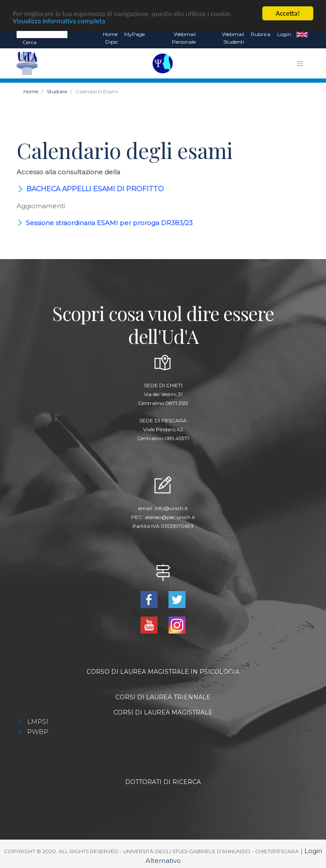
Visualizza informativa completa (59, 20)
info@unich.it (171, 508)
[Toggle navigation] (300, 63)
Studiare (57, 91)
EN (302, 34)
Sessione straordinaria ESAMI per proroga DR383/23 (109, 222)
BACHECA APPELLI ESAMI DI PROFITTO (95, 188)
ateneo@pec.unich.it (170, 517)
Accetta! (288, 13)
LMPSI (38, 721)
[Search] (42, 33)
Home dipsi (110, 38)
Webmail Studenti (233, 38)
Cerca (30, 42)
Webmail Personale (184, 38)
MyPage (135, 34)
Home (31, 91)
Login (284, 34)
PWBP (38, 731)
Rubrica (261, 34)
